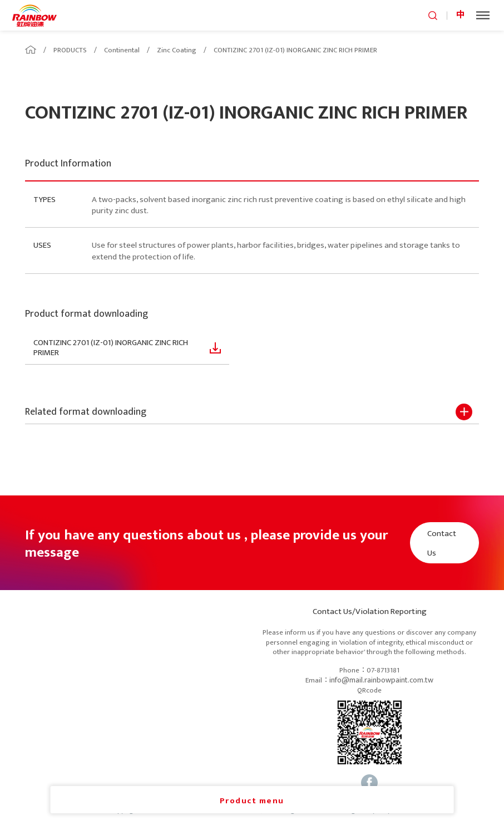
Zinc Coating (177, 50)
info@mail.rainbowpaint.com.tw (381, 681)
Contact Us (442, 543)
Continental (122, 50)
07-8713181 (383, 671)
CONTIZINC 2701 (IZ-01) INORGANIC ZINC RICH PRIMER (295, 50)
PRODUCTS (70, 50)
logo (34, 15)
